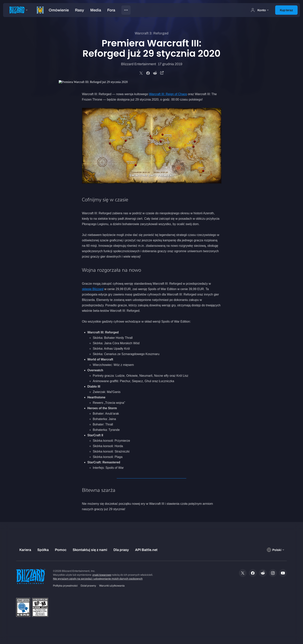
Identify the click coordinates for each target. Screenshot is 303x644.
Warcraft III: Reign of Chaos (168, 94)
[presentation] (17, 10)
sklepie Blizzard (93, 289)
